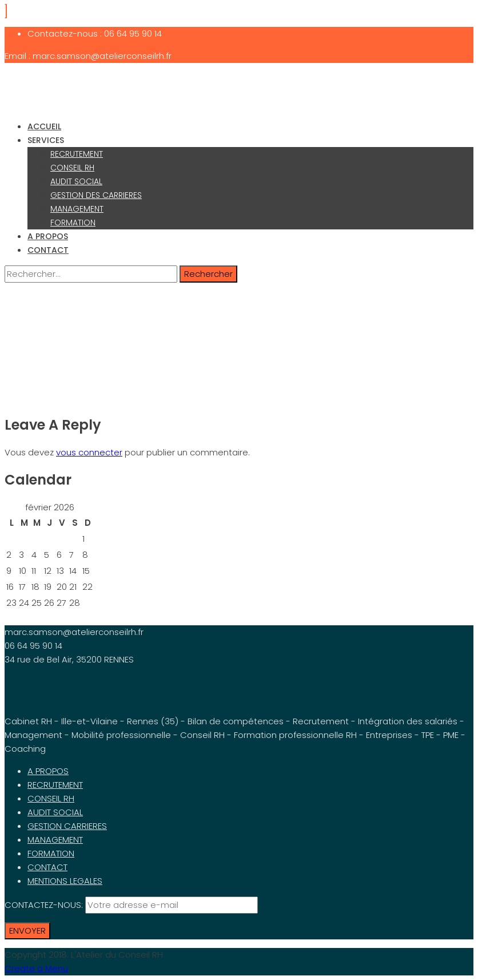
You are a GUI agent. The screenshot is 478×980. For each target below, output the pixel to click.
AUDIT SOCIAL (76, 181)
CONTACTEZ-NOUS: (45, 905)
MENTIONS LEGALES (65, 881)
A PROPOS (48, 236)
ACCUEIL (44, 126)
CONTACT (48, 250)
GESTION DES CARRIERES (96, 195)
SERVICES (46, 140)
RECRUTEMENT (77, 154)
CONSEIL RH (72, 168)
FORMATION (73, 223)
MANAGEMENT (77, 209)
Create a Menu (36, 968)
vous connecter (89, 452)
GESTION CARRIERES (67, 826)
